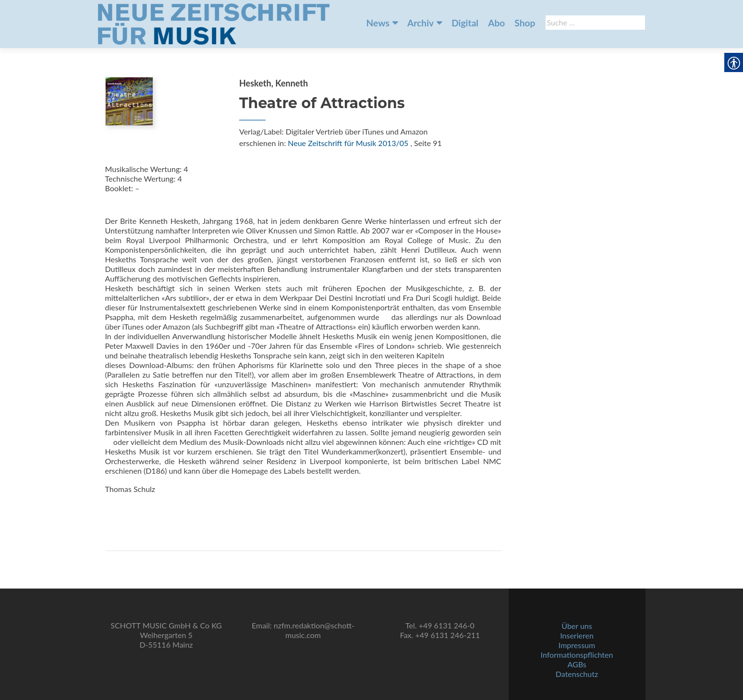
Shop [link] (525, 23)
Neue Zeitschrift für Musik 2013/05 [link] (348, 143)
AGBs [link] (577, 664)
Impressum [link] (577, 645)
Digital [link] (465, 23)
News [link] (378, 23)
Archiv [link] (420, 23)
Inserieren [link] (577, 635)
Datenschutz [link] (577, 674)
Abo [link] (496, 23)
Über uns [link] (577, 626)
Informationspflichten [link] (577, 655)
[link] (214, 23)
